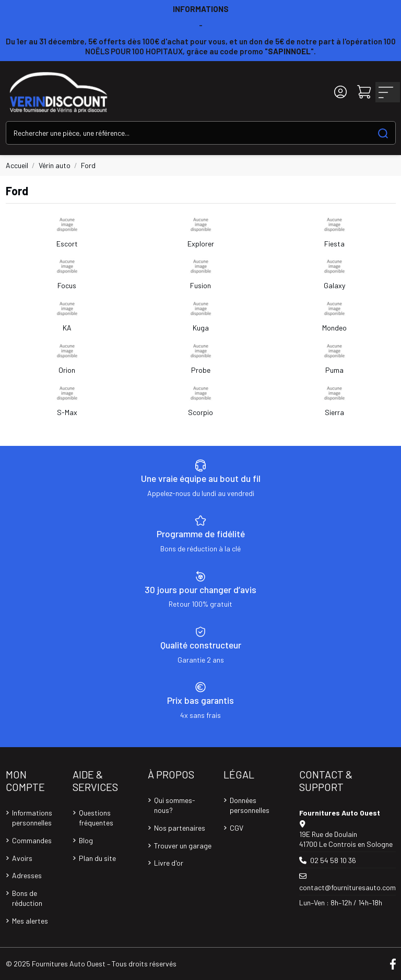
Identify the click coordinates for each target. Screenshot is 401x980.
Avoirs (22, 858)
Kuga (201, 328)
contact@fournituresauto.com (347, 887)
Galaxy (334, 285)
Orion (67, 370)
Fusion (200, 285)
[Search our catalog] (383, 133)
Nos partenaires (180, 828)
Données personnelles (250, 805)
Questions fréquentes (96, 818)
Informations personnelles (32, 818)
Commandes (32, 840)
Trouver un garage (183, 846)
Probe (201, 370)
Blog (86, 840)
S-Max (67, 412)
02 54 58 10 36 (333, 860)
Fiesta (334, 244)
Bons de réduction (27, 898)
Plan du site (97, 858)
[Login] (340, 92)
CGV (237, 828)
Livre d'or (169, 863)
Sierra (334, 412)
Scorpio (200, 412)
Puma (334, 370)
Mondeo (334, 328)
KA (67, 328)
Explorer (201, 244)
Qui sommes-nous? (175, 805)
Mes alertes (30, 921)
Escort (67, 244)
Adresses (27, 875)
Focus (67, 285)
